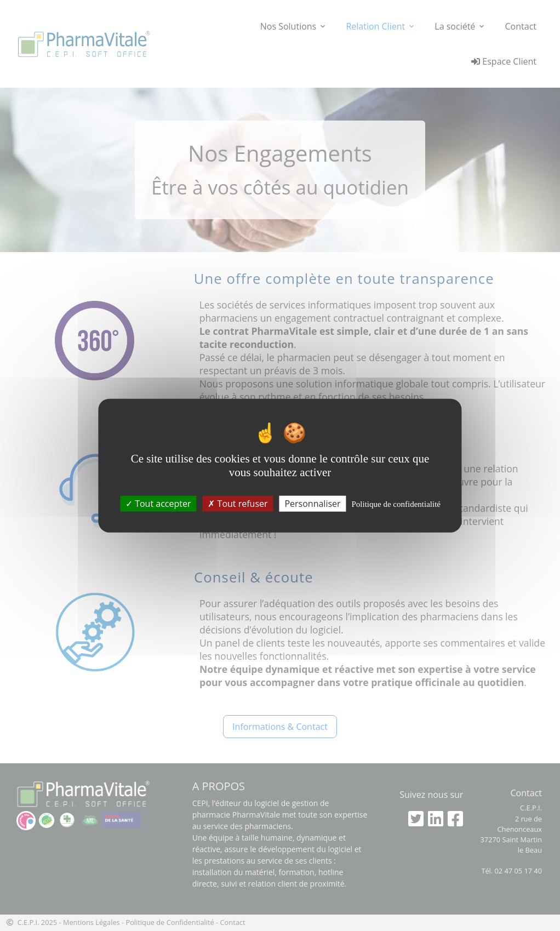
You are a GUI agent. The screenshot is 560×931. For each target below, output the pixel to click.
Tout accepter (158, 504)
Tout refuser (238, 504)
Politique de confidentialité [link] (396, 504)
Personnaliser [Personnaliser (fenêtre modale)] (312, 504)
